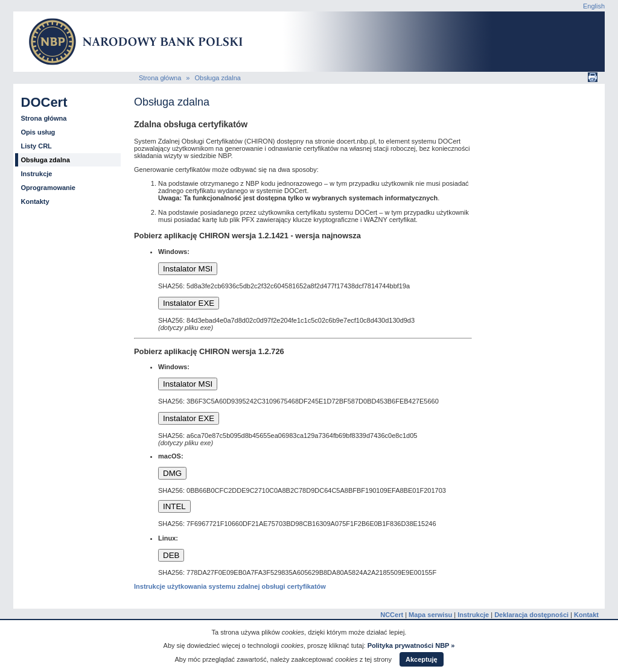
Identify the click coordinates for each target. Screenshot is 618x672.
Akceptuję (422, 659)
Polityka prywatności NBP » (411, 645)
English (594, 6)
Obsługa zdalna (217, 78)
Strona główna (160, 78)
